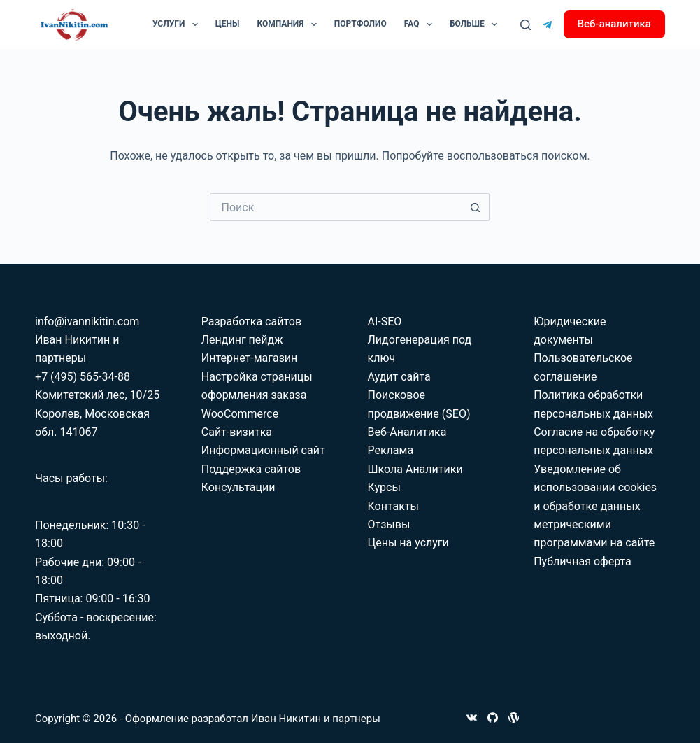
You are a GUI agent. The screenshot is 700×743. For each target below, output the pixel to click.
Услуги (178, 24)
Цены (228, 24)
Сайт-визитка (237, 432)
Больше (476, 24)
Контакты (393, 506)
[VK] (472, 717)
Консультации (238, 487)
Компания (290, 24)
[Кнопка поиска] (476, 207)
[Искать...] (336, 207)
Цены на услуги (408, 543)
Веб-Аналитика (407, 432)
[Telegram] (547, 25)
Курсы (384, 487)
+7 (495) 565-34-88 (83, 377)
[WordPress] (514, 717)
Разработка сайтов (251, 321)
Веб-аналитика (614, 24)
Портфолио (360, 24)
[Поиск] (526, 25)
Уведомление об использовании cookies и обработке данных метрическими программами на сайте (595, 506)
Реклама (390, 450)
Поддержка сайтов (251, 469)
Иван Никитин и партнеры (316, 719)
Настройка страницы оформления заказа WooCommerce (257, 395)
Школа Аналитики (415, 469)
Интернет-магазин (250, 358)
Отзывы (388, 524)
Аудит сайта (399, 377)
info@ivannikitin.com (87, 321)
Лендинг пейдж (242, 340)
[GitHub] (493, 717)
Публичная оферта (583, 561)
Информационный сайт (263, 450)
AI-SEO (384, 321)
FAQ (421, 24)
